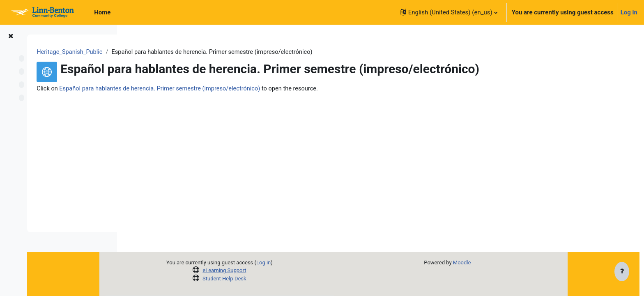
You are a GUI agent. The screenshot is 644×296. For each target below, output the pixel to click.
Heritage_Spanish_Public (167, 52)
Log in (629, 12)
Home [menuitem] (102, 12)
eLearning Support (265, 270)
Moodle (502, 262)
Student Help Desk (265, 279)
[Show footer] (622, 272)
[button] (449, 12)
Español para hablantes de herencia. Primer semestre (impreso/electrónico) (260, 89)
